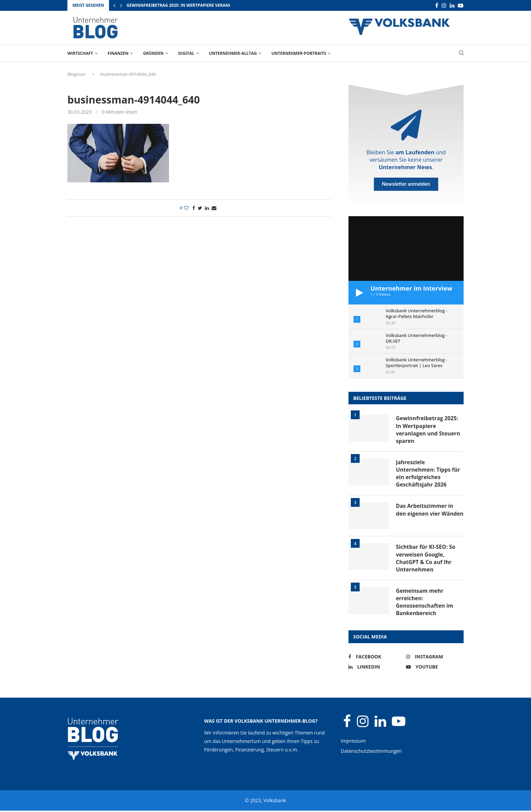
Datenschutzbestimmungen (371, 752)
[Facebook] (437, 6)
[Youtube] (461, 6)
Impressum (353, 742)
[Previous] (114, 5)
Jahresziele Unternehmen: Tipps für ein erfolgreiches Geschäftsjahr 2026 (428, 474)
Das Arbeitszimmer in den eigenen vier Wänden (425, 514)
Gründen (153, 53)
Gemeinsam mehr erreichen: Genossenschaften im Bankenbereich (425, 603)
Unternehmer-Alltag (233, 53)
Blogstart (77, 74)
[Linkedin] (452, 6)
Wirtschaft (80, 53)
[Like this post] (186, 208)
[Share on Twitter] (200, 208)
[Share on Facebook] (194, 208)
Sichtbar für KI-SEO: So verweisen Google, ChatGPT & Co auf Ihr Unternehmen (426, 559)
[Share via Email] (214, 208)
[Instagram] (444, 6)
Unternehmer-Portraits (299, 53)
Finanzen (118, 53)
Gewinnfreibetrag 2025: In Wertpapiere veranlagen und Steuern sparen (208, 5)
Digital (186, 53)
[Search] (461, 54)
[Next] (121, 5)
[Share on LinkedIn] (207, 208)
